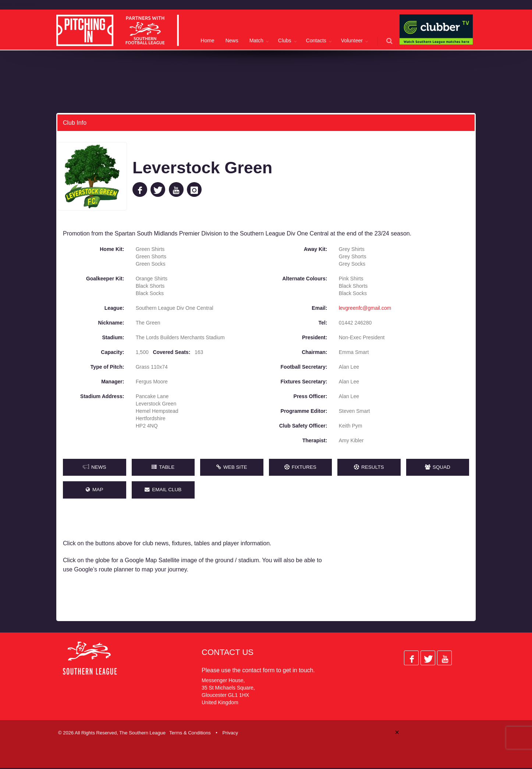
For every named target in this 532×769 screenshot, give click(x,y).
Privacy (230, 733)
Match (256, 40)
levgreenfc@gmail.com (365, 308)
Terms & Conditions (190, 733)
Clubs (285, 40)
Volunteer (352, 40)
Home (207, 40)
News (232, 40)
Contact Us (228, 653)
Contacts (316, 40)
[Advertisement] (405, 564)
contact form (258, 671)
